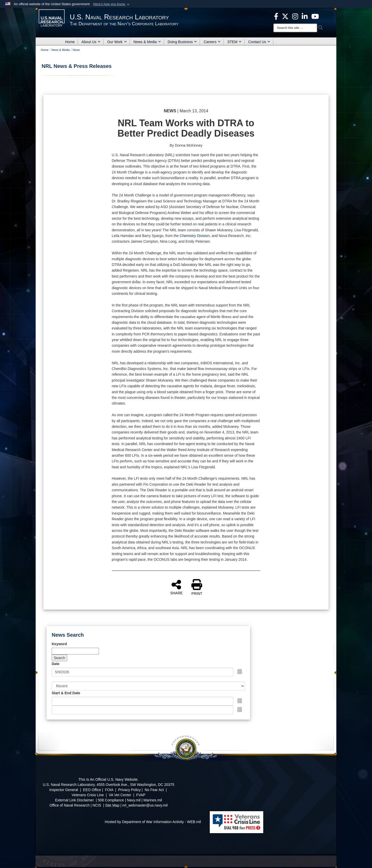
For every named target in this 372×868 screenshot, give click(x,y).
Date (56, 664)
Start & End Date (66, 693)
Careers (212, 42)
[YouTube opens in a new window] (315, 16)
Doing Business (182, 42)
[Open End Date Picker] (240, 709)
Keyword (59, 644)
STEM (234, 42)
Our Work (117, 42)
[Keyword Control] (75, 651)
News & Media (147, 42)
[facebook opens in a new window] (276, 16)
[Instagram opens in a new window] (295, 16)
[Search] (295, 28)
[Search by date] (142, 672)
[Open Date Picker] (240, 672)
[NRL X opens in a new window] (285, 16)
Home (70, 42)
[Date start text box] (142, 701)
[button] (112, 4)
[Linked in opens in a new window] (305, 16)
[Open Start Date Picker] (240, 701)
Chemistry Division (195, 236)
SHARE (176, 587)
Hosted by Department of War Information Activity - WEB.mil (153, 822)
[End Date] (142, 710)
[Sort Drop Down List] (148, 686)
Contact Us (259, 42)
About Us (91, 42)
